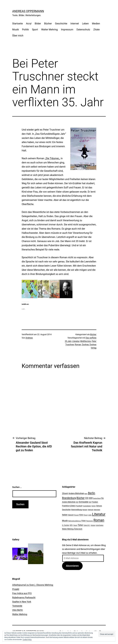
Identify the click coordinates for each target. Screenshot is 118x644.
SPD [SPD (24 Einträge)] (71, 525)
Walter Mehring (49, 30)
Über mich (18, 36)
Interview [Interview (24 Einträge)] (97, 510)
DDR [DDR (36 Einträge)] (91, 498)
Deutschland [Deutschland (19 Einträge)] (97, 498)
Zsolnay (85, 345)
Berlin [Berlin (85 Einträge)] (92, 493)
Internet (75, 24)
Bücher (48, 24)
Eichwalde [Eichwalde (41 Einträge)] (84, 502)
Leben (85, 24)
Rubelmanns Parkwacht (24, 597)
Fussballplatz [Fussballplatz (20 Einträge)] (87, 506)
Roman (78, 345)
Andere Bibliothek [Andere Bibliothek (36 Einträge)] (76, 493)
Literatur (76, 341)
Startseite (18, 24)
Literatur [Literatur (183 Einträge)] (99, 514)
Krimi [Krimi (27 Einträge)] (81, 515)
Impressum (67, 30)
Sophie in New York (22, 602)
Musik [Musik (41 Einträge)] (65, 521)
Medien (96, 24)
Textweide (17, 606)
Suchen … (17, 487)
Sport (35, 30)
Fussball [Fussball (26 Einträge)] (79, 506)
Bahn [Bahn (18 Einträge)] (86, 494)
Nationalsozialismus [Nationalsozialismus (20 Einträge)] (75, 521)
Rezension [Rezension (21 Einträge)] (90, 521)
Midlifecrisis (86, 341)
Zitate (97, 30)
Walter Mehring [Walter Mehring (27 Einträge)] (68, 529)
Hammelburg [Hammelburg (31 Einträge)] (76, 510)
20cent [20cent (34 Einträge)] (65, 494)
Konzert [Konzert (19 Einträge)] (77, 515)
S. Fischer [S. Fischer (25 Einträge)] (66, 525)
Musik (16, 30)
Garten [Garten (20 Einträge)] (94, 506)
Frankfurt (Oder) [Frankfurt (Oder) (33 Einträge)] (69, 506)
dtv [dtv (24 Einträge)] (77, 502)
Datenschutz (83, 30)
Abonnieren (72, 566)
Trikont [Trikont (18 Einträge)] (75, 525)
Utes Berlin (18, 610)
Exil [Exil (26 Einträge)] (90, 502)
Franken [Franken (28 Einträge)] (95, 502)
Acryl (29, 24)
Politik (25, 30)
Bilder (38, 24)
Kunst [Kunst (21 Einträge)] (86, 515)
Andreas (29, 338)
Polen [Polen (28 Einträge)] (84, 521)
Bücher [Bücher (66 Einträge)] (81, 498)
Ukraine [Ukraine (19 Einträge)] (93, 525)
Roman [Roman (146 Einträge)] (99, 520)
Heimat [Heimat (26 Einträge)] (90, 510)
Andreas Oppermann (28, 11)
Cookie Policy (27, 640)
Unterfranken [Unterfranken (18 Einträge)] (100, 525)
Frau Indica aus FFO (22, 593)
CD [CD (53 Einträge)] (87, 498)
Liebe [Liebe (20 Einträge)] (90, 515)
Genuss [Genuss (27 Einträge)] (99, 506)
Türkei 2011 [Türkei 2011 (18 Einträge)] (87, 525)
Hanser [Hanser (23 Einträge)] (85, 510)
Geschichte (61, 24)
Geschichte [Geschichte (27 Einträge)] (66, 510)
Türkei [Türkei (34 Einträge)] (80, 525)
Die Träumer (52, 158)
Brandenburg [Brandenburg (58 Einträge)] (69, 498)
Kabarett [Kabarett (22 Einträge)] (71, 515)
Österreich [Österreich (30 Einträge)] (78, 529)
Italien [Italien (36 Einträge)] (65, 515)
